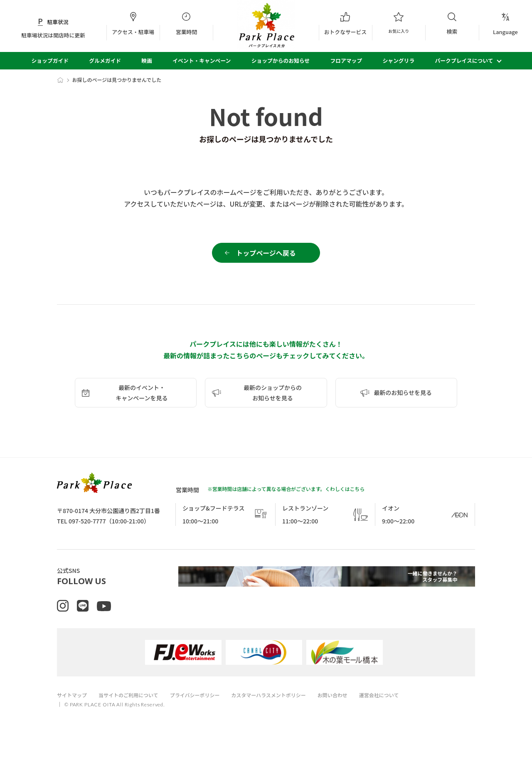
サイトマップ (73, 709)
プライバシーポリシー (204, 709)
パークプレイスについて (464, 60)
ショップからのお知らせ (281, 60)
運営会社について (401, 709)
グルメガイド (105, 60)
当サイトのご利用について (133, 709)
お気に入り (399, 24)
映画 (147, 60)
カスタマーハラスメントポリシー (283, 709)
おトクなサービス (345, 24)
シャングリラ (398, 60)
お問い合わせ (352, 709)
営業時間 (186, 24)
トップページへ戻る (266, 255)
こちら (357, 494)
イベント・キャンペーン (202, 60)
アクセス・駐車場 (133, 24)
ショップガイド (50, 60)
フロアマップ (346, 60)
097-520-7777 (87, 526)
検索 (452, 23)
